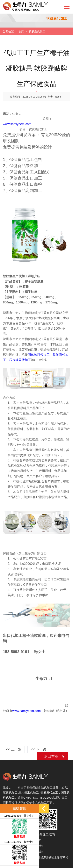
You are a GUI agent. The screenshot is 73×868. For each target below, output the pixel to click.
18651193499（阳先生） (19, 816)
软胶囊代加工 (37, 31)
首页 (21, 31)
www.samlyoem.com (17, 124)
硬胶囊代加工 (49, 792)
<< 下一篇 (38, 749)
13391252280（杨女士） (19, 842)
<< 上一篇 (14, 749)
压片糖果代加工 (29, 792)
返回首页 (51, 757)
